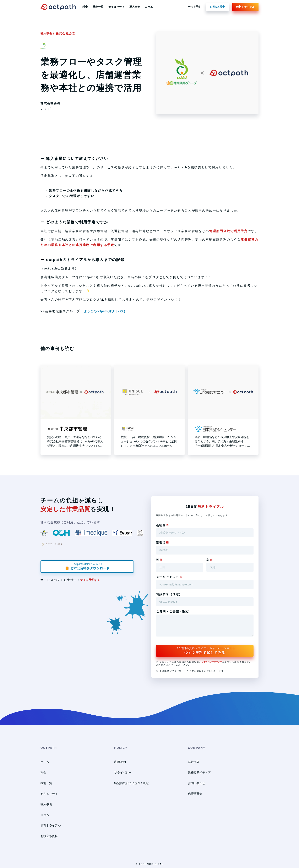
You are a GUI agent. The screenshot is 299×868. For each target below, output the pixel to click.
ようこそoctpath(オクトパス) (104, 311)
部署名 (163, 542)
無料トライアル (245, 7)
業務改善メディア (199, 773)
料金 (85, 7)
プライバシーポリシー (212, 662)
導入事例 (135, 7)
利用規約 (120, 762)
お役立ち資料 (218, 7)
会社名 (163, 525)
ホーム (45, 762)
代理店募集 (195, 794)
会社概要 (194, 762)
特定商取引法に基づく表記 (131, 783)
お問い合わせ (197, 783)
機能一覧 (98, 7)
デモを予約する (90, 580)
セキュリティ (116, 7)
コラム (149, 7)
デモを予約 (195, 7)
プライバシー (123, 773)
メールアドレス (169, 577)
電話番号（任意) (168, 594)
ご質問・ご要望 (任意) (173, 611)
